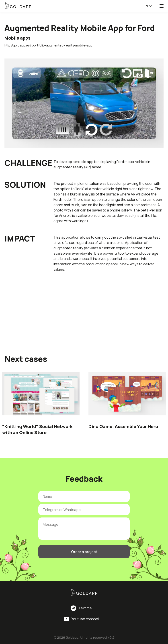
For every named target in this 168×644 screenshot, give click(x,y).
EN (148, 6)
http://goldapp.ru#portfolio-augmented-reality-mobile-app (48, 45)
